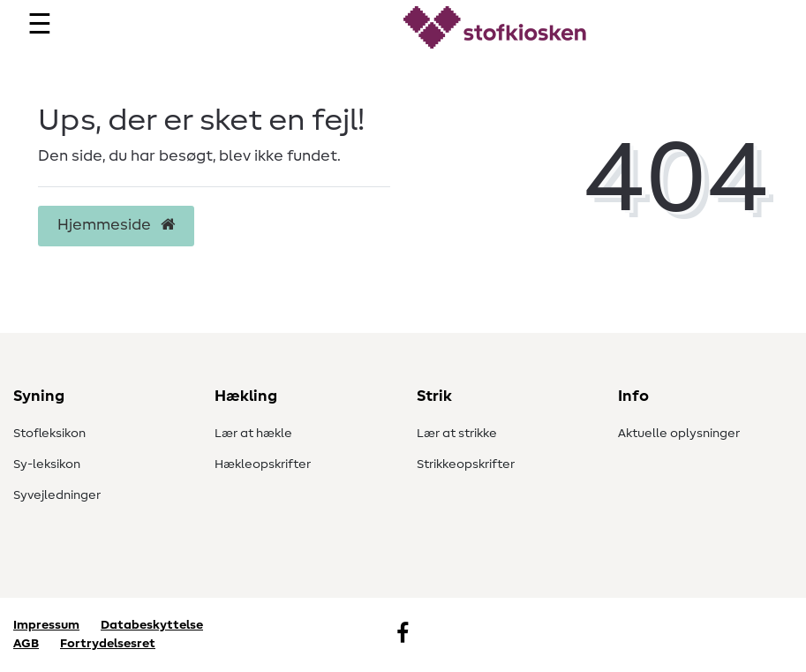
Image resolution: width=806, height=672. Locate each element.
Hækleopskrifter (263, 464)
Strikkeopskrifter (466, 464)
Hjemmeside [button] (116, 225)
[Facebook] (403, 635)
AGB (26, 644)
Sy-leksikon (47, 464)
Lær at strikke (457, 434)
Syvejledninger (57, 495)
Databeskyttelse (152, 625)
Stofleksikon (49, 434)
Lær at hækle (253, 434)
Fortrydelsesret (108, 644)
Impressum (46, 625)
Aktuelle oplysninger (679, 434)
